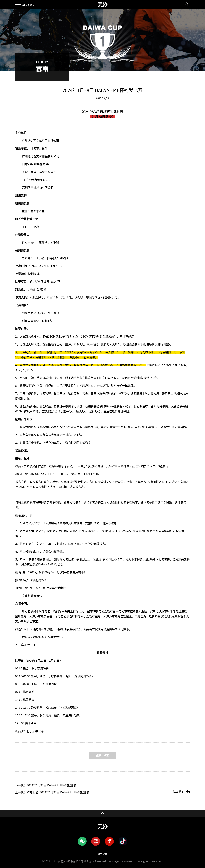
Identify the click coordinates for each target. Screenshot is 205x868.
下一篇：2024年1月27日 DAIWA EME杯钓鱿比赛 (46, 785)
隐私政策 (102, 854)
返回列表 (179, 791)
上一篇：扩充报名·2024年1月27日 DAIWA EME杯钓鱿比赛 (52, 792)
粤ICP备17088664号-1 (121, 862)
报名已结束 (102, 755)
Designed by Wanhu (150, 862)
